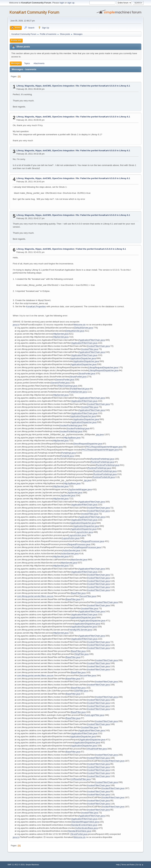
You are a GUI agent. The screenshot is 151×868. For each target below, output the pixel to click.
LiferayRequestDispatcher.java (103, 367)
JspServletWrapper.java (80, 489)
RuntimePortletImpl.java (102, 459)
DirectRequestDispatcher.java (88, 444)
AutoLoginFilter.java (94, 715)
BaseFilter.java (78, 593)
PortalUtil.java (67, 456)
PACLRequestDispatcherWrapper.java (104, 447)
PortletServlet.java (78, 392)
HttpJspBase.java (72, 438)
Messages (16, 63)
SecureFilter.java (88, 596)
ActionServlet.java (71, 550)
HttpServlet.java (61, 334)
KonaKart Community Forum (34, 12)
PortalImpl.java (68, 453)
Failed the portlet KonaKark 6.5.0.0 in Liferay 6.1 (101, 249)
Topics (27, 63)
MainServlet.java (79, 560)
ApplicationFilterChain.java (92, 340)
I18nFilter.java (81, 691)
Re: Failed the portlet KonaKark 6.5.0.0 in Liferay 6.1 (103, 86)
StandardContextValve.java (84, 825)
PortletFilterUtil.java (80, 389)
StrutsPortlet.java (87, 374)
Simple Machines (32, 865)
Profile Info (16, 41)
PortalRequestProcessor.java (87, 547)
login (62, 3)
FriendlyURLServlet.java (80, 630)
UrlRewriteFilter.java (81, 779)
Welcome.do (80, 325)
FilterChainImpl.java (68, 386)
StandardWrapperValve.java (85, 822)
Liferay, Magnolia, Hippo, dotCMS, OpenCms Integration (45, 86)
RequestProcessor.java (93, 541)
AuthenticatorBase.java (87, 828)
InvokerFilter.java (90, 349)
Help (118, 865)
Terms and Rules (128, 865)
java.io (16, 325)
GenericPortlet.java (65, 380)
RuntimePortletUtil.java (104, 477)
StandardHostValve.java (79, 831)
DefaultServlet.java (84, 328)
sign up (71, 3)
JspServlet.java (75, 493)
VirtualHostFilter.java (97, 749)
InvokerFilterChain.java (98, 346)
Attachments (39, 63)
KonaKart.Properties (36, 306)
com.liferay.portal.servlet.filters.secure (35, 596)
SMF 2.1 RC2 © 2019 (16, 865)
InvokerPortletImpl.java (71, 425)
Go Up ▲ (140, 865)
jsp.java (100, 434)
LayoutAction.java (84, 532)
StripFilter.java (82, 654)
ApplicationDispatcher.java (83, 358)
